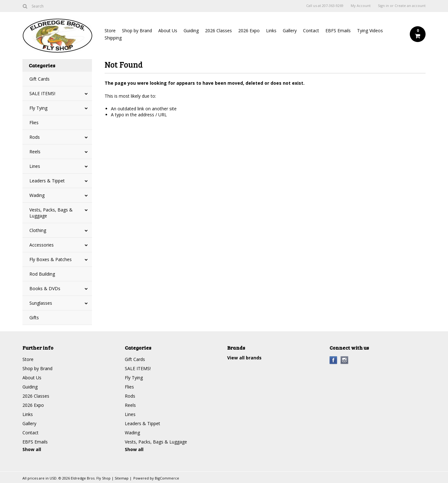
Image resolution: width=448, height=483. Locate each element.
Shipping (113, 38)
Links (271, 31)
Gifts (34, 318)
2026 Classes (218, 31)
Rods (35, 137)
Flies (34, 122)
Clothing (38, 230)
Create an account (410, 6)
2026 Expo (249, 31)
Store (110, 31)
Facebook (333, 360)
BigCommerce (167, 478)
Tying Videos (370, 31)
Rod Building (42, 274)
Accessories (42, 245)
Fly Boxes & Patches (51, 259)
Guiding (191, 31)
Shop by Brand (137, 31)
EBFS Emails (338, 31)
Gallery (290, 31)
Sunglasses (41, 303)
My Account (361, 6)
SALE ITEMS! (42, 93)
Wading (37, 195)
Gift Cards (39, 79)
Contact (311, 31)
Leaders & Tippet (47, 181)
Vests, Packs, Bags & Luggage (51, 213)
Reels (35, 152)
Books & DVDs (45, 288)
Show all (32, 449)
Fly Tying (38, 108)
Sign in (383, 6)
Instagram (345, 360)
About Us (168, 31)
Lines (35, 166)
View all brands (244, 358)
